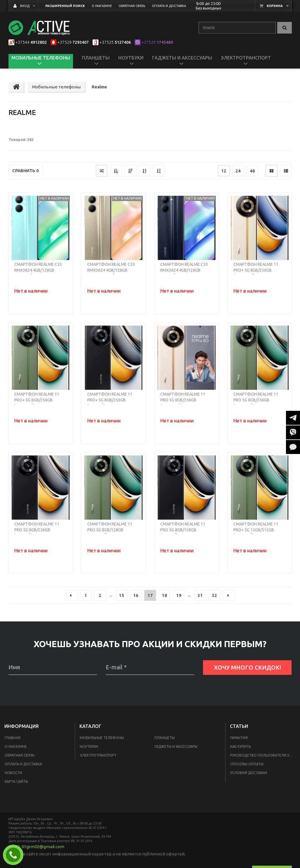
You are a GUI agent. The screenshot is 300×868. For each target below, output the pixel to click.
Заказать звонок (15, 855)
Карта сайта (16, 781)
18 (164, 595)
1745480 (157, 42)
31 (200, 595)
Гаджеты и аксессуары (176, 746)
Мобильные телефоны (102, 738)
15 (122, 595)
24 (238, 171)
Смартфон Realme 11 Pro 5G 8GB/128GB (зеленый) (110, 530)
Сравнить (26, 171)
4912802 (31, 42)
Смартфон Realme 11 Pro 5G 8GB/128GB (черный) (183, 530)
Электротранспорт (98, 755)
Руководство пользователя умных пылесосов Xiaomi (264, 755)
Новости (13, 773)
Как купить (241, 746)
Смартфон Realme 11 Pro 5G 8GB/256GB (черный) (37, 530)
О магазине (16, 746)
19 (179, 595)
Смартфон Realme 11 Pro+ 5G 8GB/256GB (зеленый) (37, 400)
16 (136, 595)
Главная (13, 738)
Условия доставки (249, 773)
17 (150, 595)
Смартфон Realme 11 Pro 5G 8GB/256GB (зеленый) (256, 400)
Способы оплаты (247, 764)
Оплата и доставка (23, 764)
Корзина (275, 6)
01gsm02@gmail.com (43, 847)
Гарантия (239, 738)
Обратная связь (20, 755)
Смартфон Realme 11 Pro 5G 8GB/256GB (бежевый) (183, 400)
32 (214, 595)
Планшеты (165, 738)
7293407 (73, 42)
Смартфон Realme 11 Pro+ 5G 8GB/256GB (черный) (110, 400)
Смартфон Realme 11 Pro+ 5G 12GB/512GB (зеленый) (256, 530)
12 (224, 171)
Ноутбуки (89, 746)
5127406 (115, 42)
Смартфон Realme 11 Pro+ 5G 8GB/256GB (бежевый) (256, 270)
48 (252, 171)
